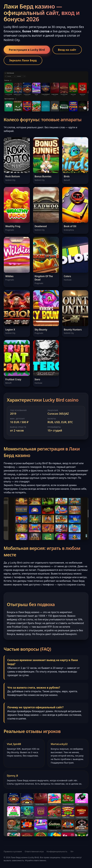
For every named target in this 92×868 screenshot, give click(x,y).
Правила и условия (13, 851)
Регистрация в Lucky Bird (27, 50)
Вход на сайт (67, 50)
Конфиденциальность (57, 851)
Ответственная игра (34, 851)
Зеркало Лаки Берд (23, 60)
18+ (72, 851)
